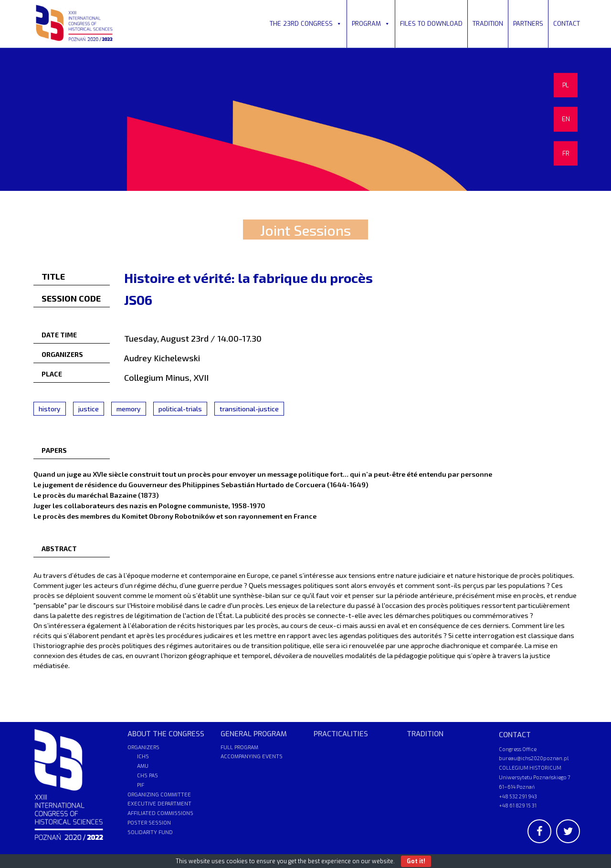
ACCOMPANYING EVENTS (252, 757)
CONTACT (567, 24)
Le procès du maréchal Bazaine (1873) (96, 495)
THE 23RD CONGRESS (306, 24)
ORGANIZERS (143, 748)
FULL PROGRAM (239, 748)
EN (566, 119)
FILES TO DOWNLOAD (431, 24)
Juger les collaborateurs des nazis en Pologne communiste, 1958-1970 (149, 505)
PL (566, 85)
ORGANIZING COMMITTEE (159, 795)
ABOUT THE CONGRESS (166, 734)
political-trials (180, 409)
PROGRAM (371, 24)
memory (129, 409)
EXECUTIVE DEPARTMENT (159, 804)
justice (89, 409)
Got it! (416, 861)
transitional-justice (249, 409)
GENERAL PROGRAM (254, 734)
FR (566, 153)
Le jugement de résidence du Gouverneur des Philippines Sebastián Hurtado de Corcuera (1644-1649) (201, 484)
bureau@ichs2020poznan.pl (534, 758)
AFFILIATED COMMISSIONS (160, 813)
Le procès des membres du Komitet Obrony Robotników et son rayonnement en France (175, 516)
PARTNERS (528, 24)
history (50, 409)
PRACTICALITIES (341, 734)
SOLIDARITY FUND (150, 832)
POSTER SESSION (149, 823)
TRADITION (488, 24)
